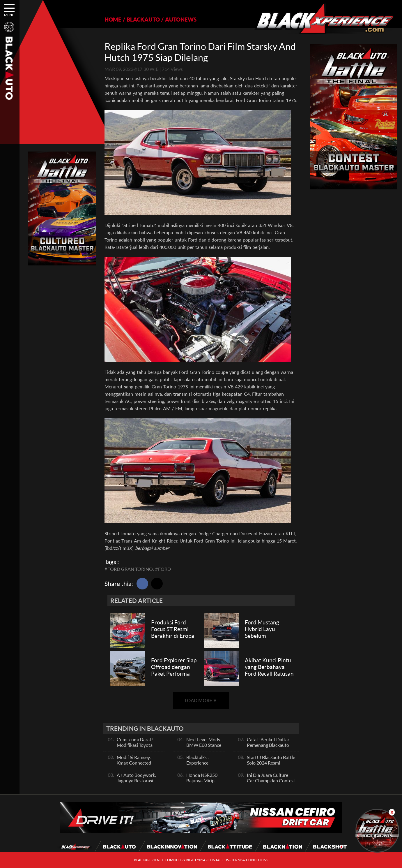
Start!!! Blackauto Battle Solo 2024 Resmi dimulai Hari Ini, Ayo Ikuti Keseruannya (271, 765)
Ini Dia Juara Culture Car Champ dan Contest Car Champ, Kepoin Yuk (271, 780)
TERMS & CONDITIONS (250, 860)
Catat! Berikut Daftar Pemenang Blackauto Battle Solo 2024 (268, 745)
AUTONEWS (181, 19)
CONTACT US (218, 860)
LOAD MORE (201, 700)
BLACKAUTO (143, 19)
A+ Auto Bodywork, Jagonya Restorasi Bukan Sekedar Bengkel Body (136, 783)
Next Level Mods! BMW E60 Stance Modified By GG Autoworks (204, 748)
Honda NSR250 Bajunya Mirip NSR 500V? (202, 780)
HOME (113, 19)
